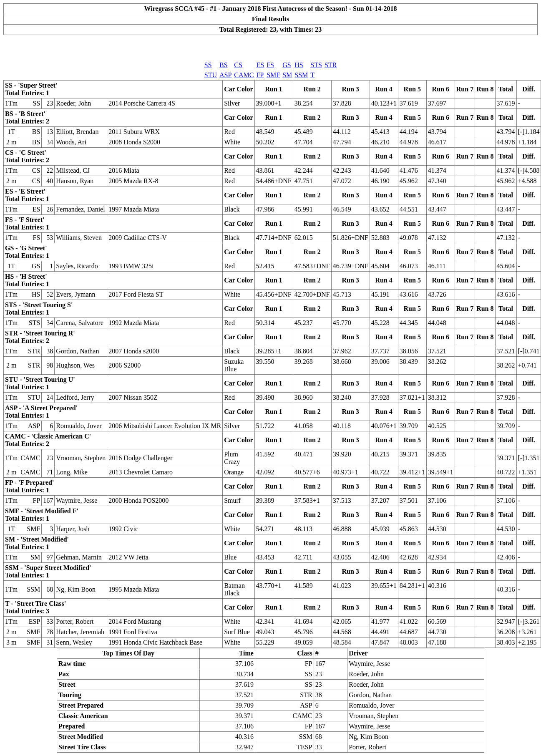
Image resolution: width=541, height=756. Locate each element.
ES (260, 65)
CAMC (244, 75)
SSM (301, 75)
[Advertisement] (271, 48)
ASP (225, 75)
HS (299, 65)
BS (224, 65)
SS (208, 65)
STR (331, 65)
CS (238, 65)
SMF (273, 75)
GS (287, 65)
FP (260, 75)
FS (270, 65)
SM (287, 75)
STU (211, 75)
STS (316, 65)
